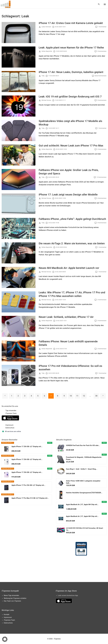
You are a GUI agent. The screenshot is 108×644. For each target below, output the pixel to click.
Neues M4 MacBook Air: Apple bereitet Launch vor (69, 268)
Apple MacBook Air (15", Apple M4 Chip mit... (82, 504)
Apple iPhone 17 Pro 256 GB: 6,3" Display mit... (28, 485)
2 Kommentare (102, 149)
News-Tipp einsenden (11, 595)
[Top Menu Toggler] (105, 4)
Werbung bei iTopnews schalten (15, 598)
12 (84, 396)
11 (77, 396)
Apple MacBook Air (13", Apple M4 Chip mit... (82, 516)
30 (96, 396)
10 (71, 396)
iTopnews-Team (11, 413)
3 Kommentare (102, 51)
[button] (5, 639)
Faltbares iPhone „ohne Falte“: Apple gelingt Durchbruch (72, 219)
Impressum (9, 425)
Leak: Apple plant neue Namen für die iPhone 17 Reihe (71, 48)
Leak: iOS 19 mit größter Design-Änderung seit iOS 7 (70, 97)
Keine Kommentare (101, 76)
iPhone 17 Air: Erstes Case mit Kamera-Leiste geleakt (71, 23)
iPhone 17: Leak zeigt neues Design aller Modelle (68, 195)
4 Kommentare (102, 198)
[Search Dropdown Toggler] (99, 4)
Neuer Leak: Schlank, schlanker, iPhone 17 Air (66, 317)
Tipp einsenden (11, 411)
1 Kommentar (102, 27)
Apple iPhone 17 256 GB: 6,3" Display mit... (27, 446)
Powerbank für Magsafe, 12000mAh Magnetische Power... (84, 458)
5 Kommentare (102, 100)
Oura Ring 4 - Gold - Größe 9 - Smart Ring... (82, 469)
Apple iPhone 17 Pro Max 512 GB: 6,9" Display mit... (30, 498)
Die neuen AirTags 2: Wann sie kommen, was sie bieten (72, 243)
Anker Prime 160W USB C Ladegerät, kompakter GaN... (83, 482)
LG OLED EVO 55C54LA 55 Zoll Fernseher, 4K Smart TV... (85, 529)
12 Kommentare (101, 177)
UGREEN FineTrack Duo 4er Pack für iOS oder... (83, 445)
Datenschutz (10, 428)
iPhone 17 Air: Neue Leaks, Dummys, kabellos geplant (71, 72)
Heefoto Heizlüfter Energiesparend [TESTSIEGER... (84, 493)
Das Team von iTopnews (12, 601)
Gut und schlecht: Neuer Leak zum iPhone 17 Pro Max (71, 146)
